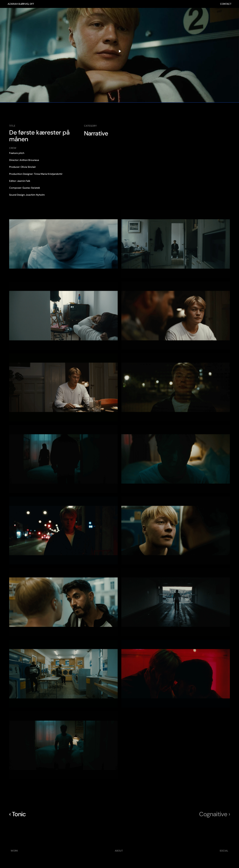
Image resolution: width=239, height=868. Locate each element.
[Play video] (120, 51)
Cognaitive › (214, 814)
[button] (63, 244)
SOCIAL (224, 851)
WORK (14, 851)
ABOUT (119, 851)
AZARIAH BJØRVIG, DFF (21, 4)
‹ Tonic (17, 814)
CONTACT (226, 4)
